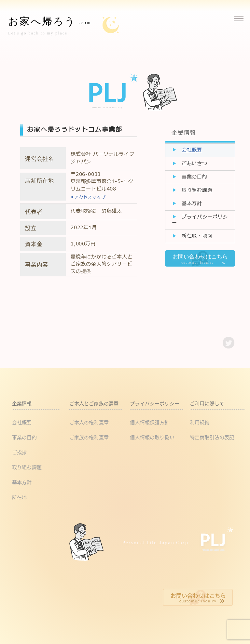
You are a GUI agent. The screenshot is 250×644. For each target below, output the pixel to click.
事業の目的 (194, 177)
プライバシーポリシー (200, 220)
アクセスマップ (88, 198)
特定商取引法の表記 (212, 437)
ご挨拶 (19, 452)
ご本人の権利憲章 (89, 422)
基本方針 (192, 204)
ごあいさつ (194, 164)
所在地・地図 (197, 236)
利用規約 (200, 422)
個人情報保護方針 (150, 422)
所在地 (19, 497)
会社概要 (192, 150)
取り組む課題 (197, 190)
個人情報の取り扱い (152, 437)
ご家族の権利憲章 (89, 437)
